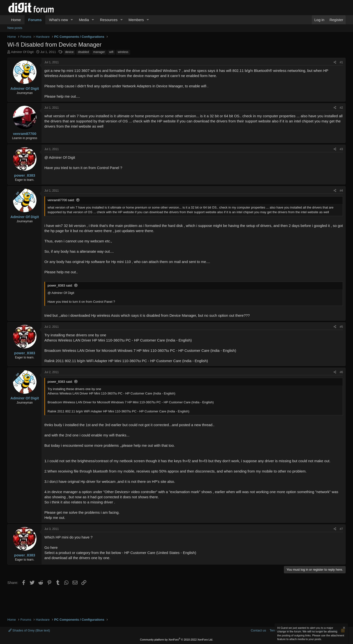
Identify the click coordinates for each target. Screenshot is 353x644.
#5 (341, 327)
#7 (341, 529)
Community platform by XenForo (176, 640)
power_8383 (25, 175)
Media (84, 20)
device (69, 52)
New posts (15, 28)
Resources (109, 20)
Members (136, 20)
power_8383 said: (60, 285)
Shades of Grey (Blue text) (29, 630)
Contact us (258, 630)
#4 (341, 191)
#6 (341, 372)
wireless (123, 52)
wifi (111, 52)
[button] (72, 20)
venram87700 (25, 134)
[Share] (335, 62)
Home (16, 20)
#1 (341, 62)
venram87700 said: (61, 200)
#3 (341, 149)
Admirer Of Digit (22, 52)
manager (99, 52)
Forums (35, 20)
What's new (58, 20)
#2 (341, 108)
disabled (83, 52)
